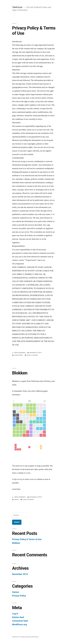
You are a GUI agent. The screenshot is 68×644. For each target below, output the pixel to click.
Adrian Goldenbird (20, 353)
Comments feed (20, 621)
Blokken (20, 373)
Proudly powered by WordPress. (29, 637)
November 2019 (20, 574)
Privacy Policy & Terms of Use (27, 539)
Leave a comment (32, 355)
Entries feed (18, 617)
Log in (15, 614)
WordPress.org (19, 624)
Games (16, 499)
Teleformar (17, 7)
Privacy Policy (19, 355)
